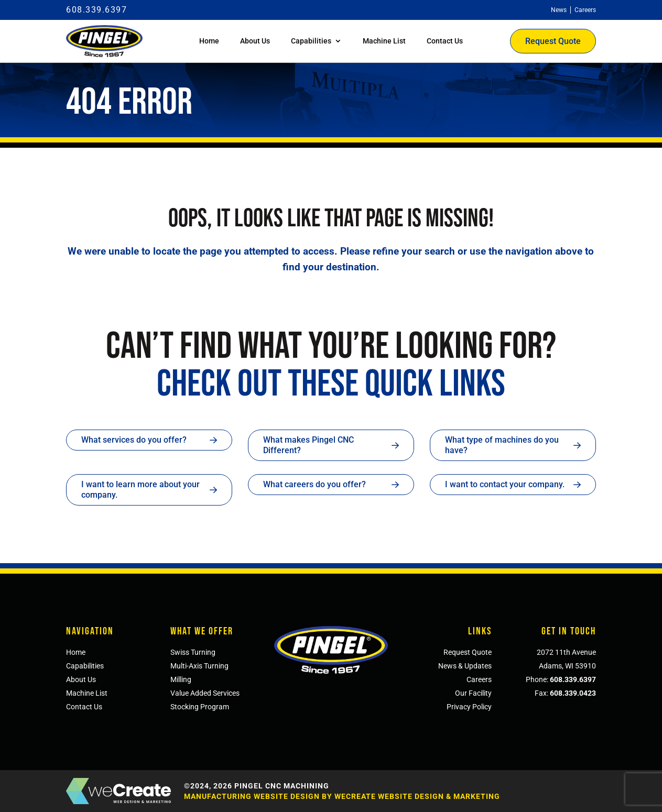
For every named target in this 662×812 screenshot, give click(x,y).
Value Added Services (205, 693)
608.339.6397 (96, 10)
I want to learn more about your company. (140, 490)
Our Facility (473, 693)
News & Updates (465, 666)
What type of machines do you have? (502, 445)
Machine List (384, 41)
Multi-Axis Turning (199, 666)
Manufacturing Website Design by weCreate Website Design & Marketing (342, 796)
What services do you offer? (134, 440)
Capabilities (311, 41)
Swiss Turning (193, 652)
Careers (479, 679)
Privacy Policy (469, 707)
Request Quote (553, 41)
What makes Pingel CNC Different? (308, 445)
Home (209, 41)
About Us (255, 41)
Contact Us (445, 41)
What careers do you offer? (314, 484)
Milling (181, 679)
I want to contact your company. (505, 484)
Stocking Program (200, 707)
